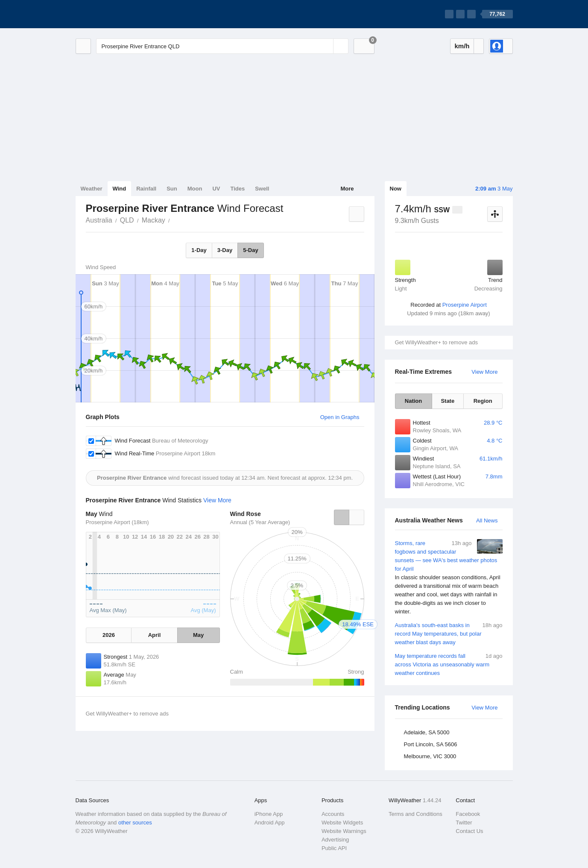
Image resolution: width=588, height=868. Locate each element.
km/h (462, 46)
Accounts (333, 814)
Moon (195, 189)
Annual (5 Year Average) (260, 522)
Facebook (468, 814)
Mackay (154, 220)
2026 (109, 635)
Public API (334, 848)
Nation (413, 401)
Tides (237, 189)
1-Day (199, 250)
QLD (127, 220)
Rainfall (146, 189)
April (155, 635)
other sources (135, 823)
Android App (270, 823)
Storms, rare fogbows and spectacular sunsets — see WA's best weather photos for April (449, 578)
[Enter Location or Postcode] (222, 46)
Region (483, 401)
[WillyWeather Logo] (116, 14)
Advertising (335, 840)
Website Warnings (344, 831)
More (347, 189)
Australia (99, 220)
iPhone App (269, 814)
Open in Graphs (340, 417)
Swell (262, 189)
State (448, 401)
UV (216, 189)
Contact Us (469, 831)
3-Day (225, 250)
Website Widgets (342, 823)
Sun (172, 189)
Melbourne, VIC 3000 (430, 756)
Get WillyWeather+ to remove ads (436, 342)
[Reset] (326, 46)
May (198, 635)
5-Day (250, 250)
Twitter (464, 823)
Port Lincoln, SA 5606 (431, 744)
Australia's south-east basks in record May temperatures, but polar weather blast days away (449, 633)
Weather (92, 189)
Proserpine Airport (465, 305)
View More (484, 372)
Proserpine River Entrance (175, 220)
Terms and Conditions (415, 814)
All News (487, 521)
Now (396, 189)
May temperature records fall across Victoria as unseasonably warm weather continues (449, 664)
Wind (120, 189)
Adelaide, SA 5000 (427, 732)
